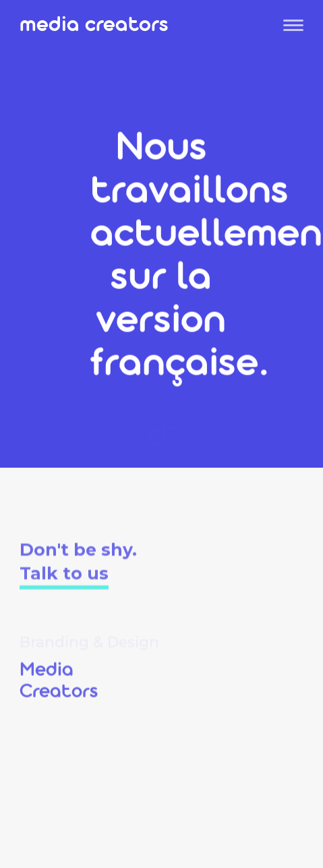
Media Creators (94, 28)
